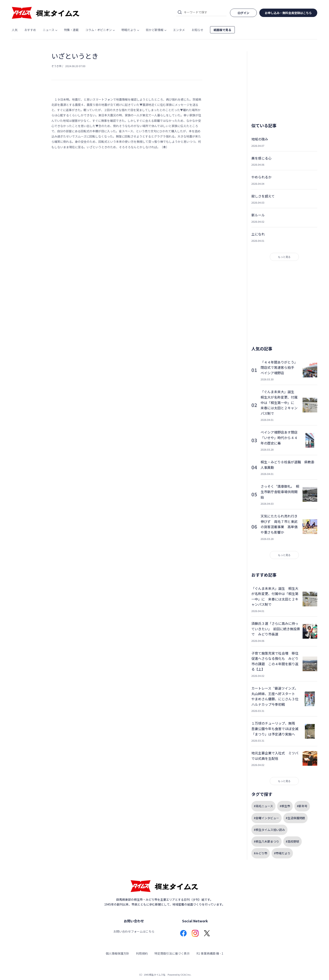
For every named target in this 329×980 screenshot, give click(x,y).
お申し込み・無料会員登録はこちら (288, 13)
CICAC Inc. (186, 975)
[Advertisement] (127, 196)
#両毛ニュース (263, 806)
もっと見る (284, 257)
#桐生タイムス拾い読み (269, 830)
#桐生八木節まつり (266, 841)
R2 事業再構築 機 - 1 (210, 953)
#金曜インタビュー (266, 818)
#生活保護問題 (295, 818)
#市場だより (282, 853)
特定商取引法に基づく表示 (172, 953)
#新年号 (302, 806)
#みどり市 (261, 853)
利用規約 (142, 953)
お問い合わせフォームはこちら (134, 931)
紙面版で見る (222, 30)
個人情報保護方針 (117, 953)
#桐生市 (285, 806)
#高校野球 (292, 841)
